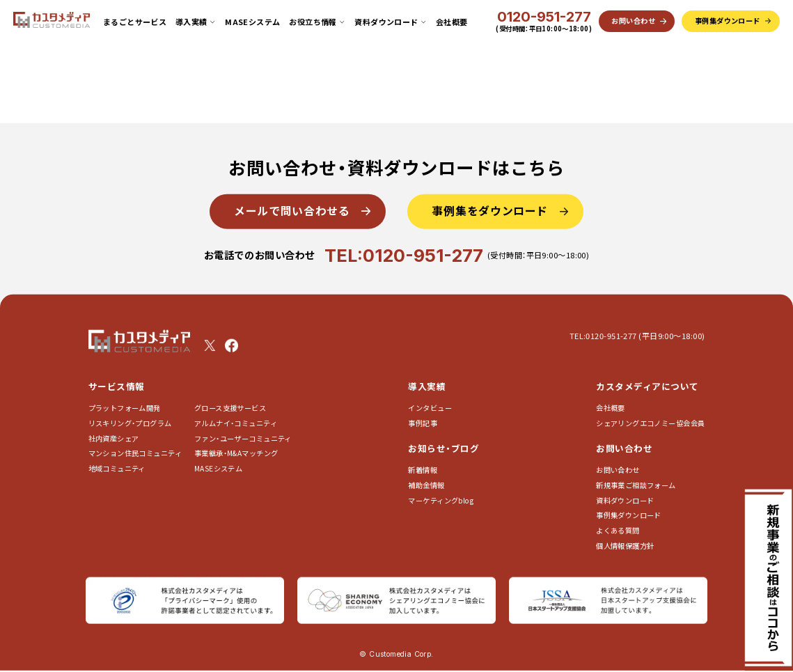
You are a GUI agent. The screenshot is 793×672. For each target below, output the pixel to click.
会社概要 (452, 22)
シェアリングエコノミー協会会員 (650, 423)
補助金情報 (426, 485)
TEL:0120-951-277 (404, 255)
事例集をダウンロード (490, 211)
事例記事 (423, 423)
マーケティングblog (441, 500)
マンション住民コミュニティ (135, 453)
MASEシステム (253, 22)
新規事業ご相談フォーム (636, 485)
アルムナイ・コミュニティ (236, 423)
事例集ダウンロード (629, 515)
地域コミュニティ (117, 468)
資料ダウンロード (625, 500)
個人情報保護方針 (625, 545)
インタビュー (430, 408)
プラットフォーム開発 (125, 408)
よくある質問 (618, 530)
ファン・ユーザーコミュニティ (243, 438)
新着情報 (423, 470)
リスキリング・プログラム (130, 423)
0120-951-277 (544, 17)
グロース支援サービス (234, 408)
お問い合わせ (618, 470)
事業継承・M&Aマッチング (236, 453)
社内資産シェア (114, 438)
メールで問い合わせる (292, 211)
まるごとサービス (135, 22)
